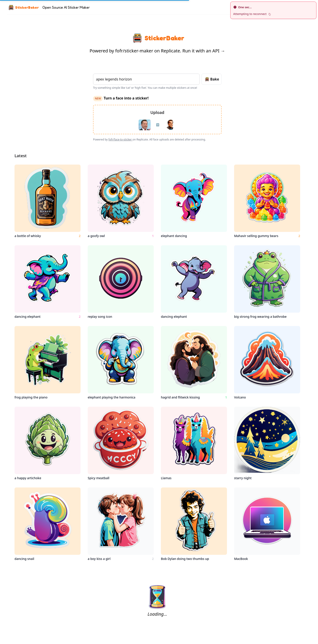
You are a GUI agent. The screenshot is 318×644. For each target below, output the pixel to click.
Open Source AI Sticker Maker (66, 7)
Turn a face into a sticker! (121, 98)
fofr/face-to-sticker (121, 139)
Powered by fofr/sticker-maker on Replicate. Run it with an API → (157, 51)
